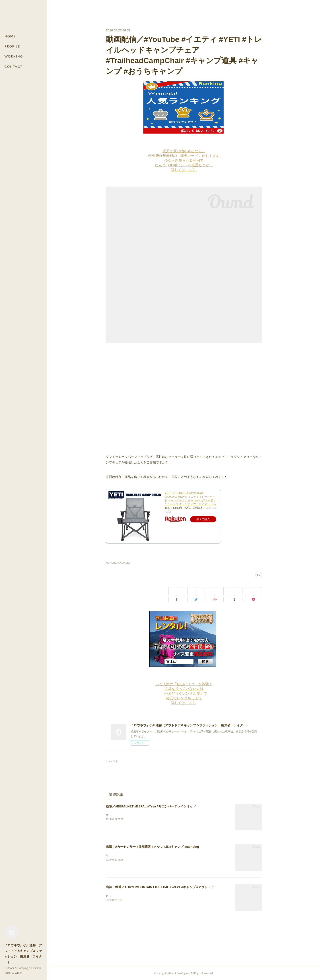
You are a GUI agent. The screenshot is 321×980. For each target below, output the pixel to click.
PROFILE (12, 46)
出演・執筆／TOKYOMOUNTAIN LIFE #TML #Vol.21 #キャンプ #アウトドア (160, 887)
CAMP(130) (124, 563)
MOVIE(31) (111, 563)
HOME (10, 36)
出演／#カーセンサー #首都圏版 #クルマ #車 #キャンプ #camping (152, 847)
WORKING (14, 56)
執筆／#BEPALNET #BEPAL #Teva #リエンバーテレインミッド (151, 806)
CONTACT (13, 67)
